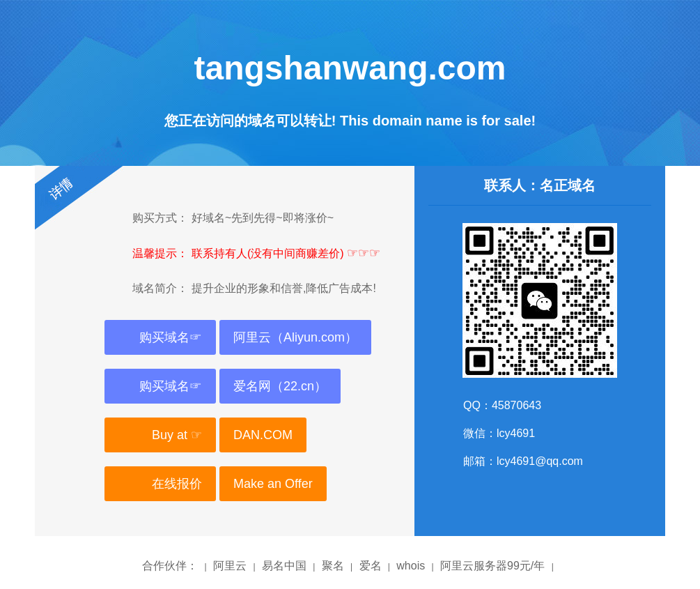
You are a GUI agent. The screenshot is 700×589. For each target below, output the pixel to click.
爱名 (371, 566)
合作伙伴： (170, 566)
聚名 (333, 566)
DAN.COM (263, 435)
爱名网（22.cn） (280, 386)
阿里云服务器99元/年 (492, 566)
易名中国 (284, 566)
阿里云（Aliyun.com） (295, 337)
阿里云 (230, 566)
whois (411, 566)
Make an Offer (273, 484)
